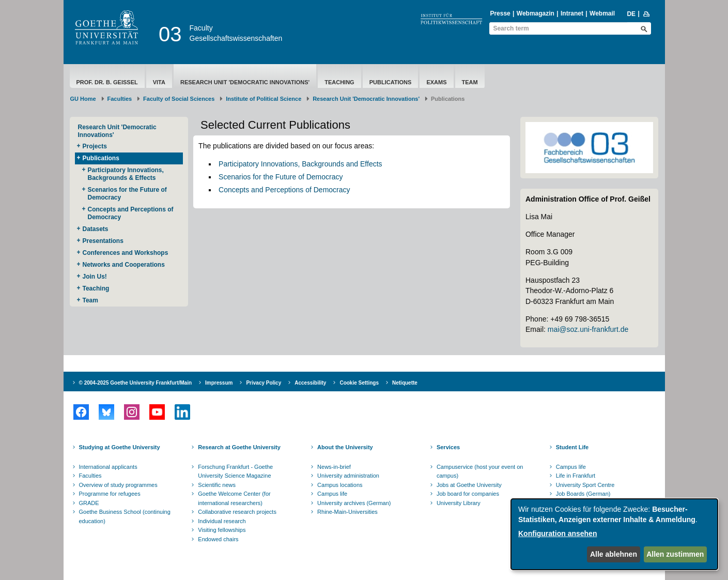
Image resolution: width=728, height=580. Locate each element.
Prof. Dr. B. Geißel (107, 82)
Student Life (572, 447)
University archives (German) (354, 503)
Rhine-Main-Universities (347, 512)
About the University (345, 447)
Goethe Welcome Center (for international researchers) (234, 498)
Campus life (332, 494)
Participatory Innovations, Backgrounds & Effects (126, 174)
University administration (348, 476)
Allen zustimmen (675, 554)
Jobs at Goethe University (469, 485)
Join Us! (95, 277)
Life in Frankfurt (576, 476)
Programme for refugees (110, 494)
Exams (436, 82)
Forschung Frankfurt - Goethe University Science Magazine (235, 471)
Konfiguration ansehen (557, 533)
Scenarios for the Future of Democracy (127, 194)
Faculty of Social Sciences (179, 99)
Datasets (96, 229)
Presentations (103, 241)
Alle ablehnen (614, 554)
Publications (391, 82)
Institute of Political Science (264, 99)
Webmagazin (536, 13)
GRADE (89, 503)
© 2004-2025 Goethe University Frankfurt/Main (136, 383)
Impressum (219, 383)
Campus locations (340, 485)
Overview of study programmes (118, 485)
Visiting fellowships (222, 530)
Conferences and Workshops (126, 253)
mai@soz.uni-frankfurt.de (588, 329)
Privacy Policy (264, 383)
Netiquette (405, 383)
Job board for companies (468, 494)
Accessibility (310, 383)
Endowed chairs (218, 539)
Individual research (222, 521)
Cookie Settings (359, 383)
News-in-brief (334, 467)
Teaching (339, 82)
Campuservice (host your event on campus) (480, 471)
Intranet (572, 13)
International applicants (108, 467)
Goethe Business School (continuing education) (125, 516)
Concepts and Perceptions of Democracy (131, 213)
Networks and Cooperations (124, 265)
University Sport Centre (585, 485)
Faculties (120, 99)
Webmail (602, 13)
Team (470, 82)
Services (448, 447)
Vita (159, 82)
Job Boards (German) (583, 494)
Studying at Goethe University (120, 447)
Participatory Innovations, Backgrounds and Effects (300, 164)
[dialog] (614, 534)
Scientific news (217, 485)
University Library (459, 503)
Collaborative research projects (237, 512)
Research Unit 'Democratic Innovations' (245, 82)
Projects (95, 146)
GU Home (83, 99)
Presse (500, 13)
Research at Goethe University (239, 447)
